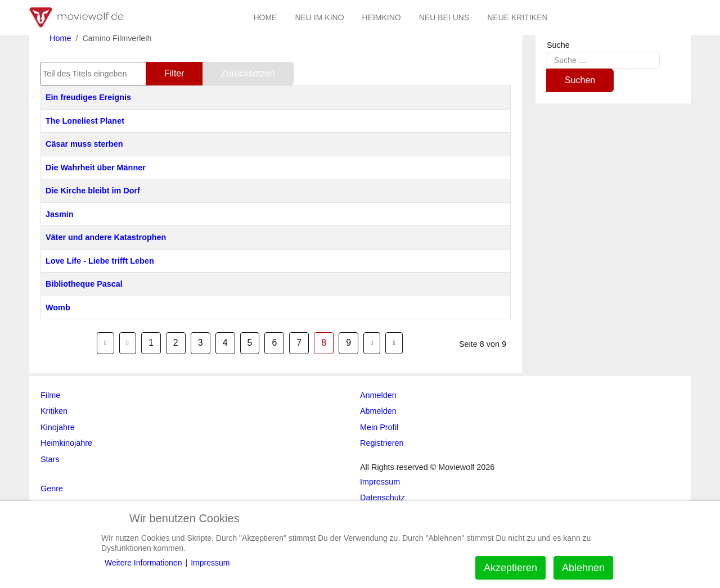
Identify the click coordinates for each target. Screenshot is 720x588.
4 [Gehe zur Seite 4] (225, 343)
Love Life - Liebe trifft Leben (100, 261)
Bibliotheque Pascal (84, 284)
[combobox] (603, 60)
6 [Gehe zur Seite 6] (274, 343)
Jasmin (60, 214)
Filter (174, 73)
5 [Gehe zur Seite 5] (250, 343)
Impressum (210, 563)
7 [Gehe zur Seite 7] (299, 343)
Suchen (580, 80)
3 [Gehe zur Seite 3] (201, 343)
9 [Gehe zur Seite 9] (348, 343)
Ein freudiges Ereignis (88, 97)
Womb (58, 307)
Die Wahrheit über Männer (96, 168)
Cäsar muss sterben (84, 144)
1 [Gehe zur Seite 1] (151, 343)
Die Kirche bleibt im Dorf (93, 191)
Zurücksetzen (248, 73)
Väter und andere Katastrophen (106, 237)
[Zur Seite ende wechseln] (394, 343)
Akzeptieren (510, 568)
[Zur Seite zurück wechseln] (128, 343)
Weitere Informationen (143, 563)
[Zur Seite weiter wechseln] (372, 343)
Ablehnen (583, 568)
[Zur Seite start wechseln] (105, 343)
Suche (558, 45)
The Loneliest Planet (85, 121)
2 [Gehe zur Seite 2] (176, 343)
